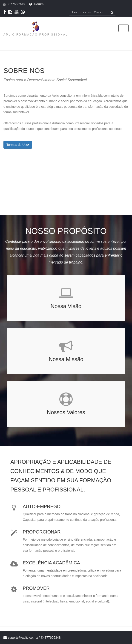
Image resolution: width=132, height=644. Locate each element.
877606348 (17, 4)
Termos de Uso (18, 145)
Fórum (39, 4)
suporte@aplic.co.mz (23, 638)
